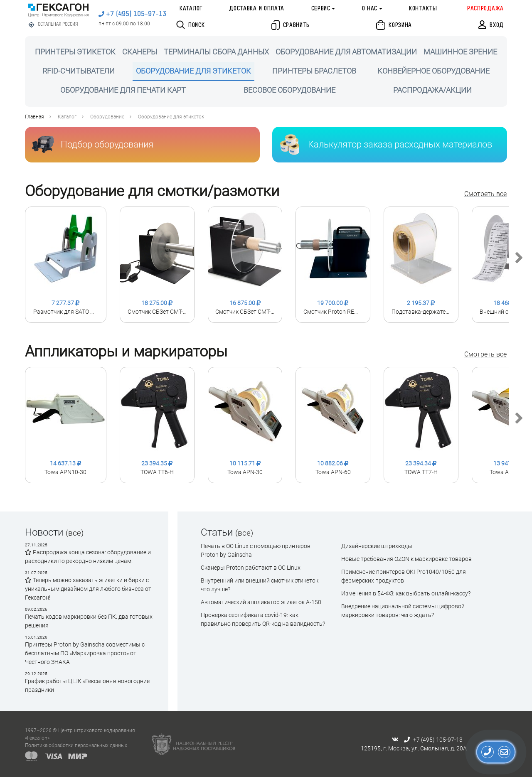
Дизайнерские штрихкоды (377, 546)
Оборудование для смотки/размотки (152, 191)
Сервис (321, 9)
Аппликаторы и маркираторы (126, 352)
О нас (370, 9)
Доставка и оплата (257, 9)
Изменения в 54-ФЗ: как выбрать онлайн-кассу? (406, 593)
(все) (75, 533)
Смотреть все (485, 194)
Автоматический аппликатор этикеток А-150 (261, 602)
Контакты (423, 9)
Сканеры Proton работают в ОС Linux (251, 568)
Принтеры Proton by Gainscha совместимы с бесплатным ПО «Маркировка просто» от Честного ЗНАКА (85, 653)
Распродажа (485, 9)
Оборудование (107, 117)
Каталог (191, 9)
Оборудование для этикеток (171, 117)
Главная (34, 117)
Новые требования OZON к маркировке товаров (406, 559)
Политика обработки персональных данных (76, 745)
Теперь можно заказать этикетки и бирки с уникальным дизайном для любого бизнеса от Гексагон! (88, 589)
